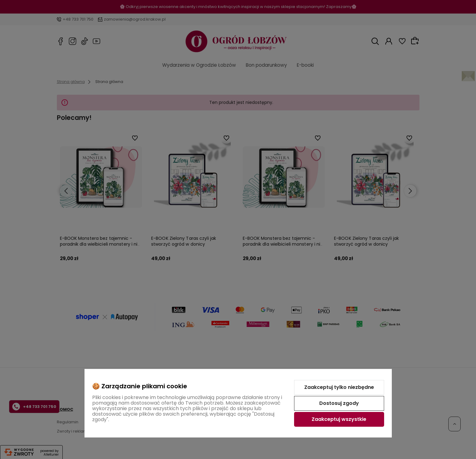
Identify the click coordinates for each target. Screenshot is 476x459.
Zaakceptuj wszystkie (339, 419)
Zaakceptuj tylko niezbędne (339, 387)
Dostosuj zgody (339, 403)
